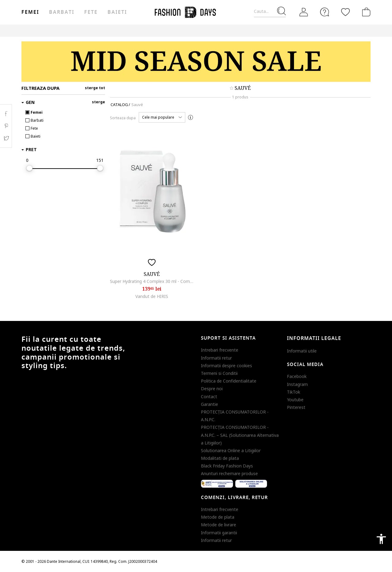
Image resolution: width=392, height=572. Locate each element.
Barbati (62, 12)
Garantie (209, 404)
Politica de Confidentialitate (229, 381)
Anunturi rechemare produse (229, 473)
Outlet (275, 31)
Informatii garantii (219, 533)
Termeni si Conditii (219, 373)
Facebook (297, 376)
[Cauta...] (270, 11)
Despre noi (212, 389)
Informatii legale (314, 338)
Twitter (6, 138)
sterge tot (95, 88)
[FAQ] (325, 12)
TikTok (294, 392)
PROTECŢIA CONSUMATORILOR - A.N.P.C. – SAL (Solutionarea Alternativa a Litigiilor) (240, 435)
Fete (91, 12)
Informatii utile (302, 351)
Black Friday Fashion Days (227, 466)
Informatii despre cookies (226, 366)
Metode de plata (218, 517)
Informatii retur (216, 358)
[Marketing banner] (196, 62)
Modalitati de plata (220, 458)
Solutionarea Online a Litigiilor (231, 450)
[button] (162, 117)
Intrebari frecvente (220, 350)
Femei (30, 12)
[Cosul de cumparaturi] (365, 12)
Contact (209, 397)
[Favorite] (345, 12)
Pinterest (296, 407)
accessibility (381, 539)
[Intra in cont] (304, 12)
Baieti (117, 12)
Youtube (295, 400)
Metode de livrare (219, 525)
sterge (98, 102)
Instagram (297, 384)
